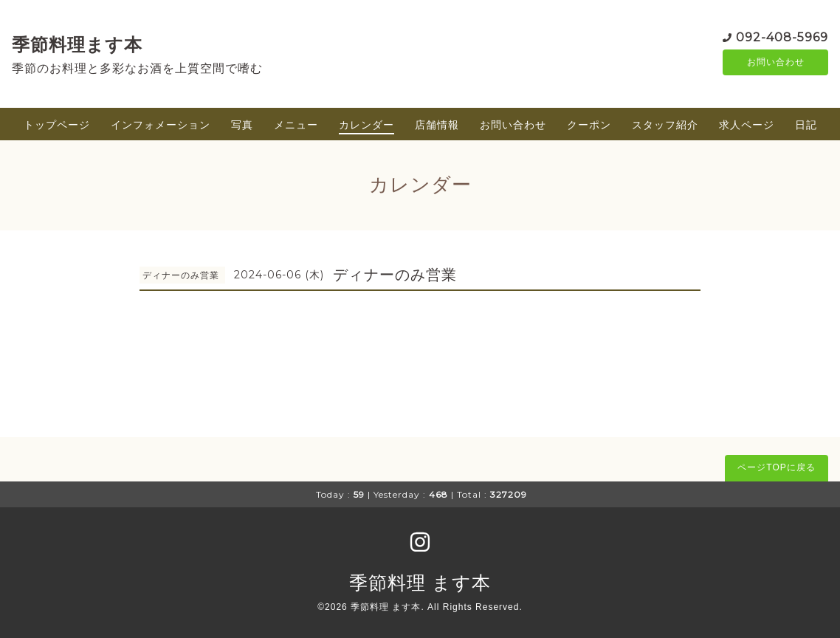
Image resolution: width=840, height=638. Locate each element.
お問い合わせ (776, 63)
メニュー (296, 125)
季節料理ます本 (77, 45)
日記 (806, 125)
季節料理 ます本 (420, 583)
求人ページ (747, 125)
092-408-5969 (782, 37)
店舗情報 (437, 125)
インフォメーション (161, 125)
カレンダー (366, 125)
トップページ (57, 125)
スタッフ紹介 (665, 125)
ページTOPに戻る (776, 467)
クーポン (589, 125)
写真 (242, 125)
